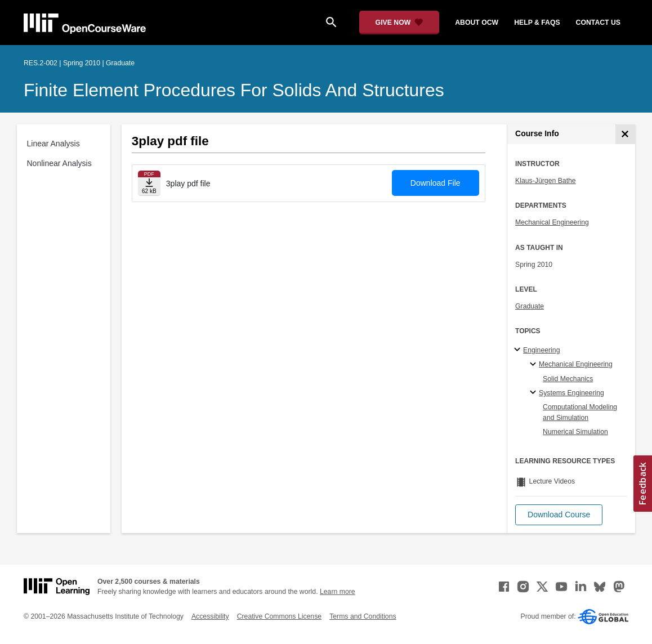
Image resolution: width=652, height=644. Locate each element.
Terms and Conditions (363, 616)
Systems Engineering (571, 393)
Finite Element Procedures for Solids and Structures (234, 90)
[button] (559, 515)
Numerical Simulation (575, 432)
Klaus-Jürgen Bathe (546, 181)
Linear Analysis (53, 144)
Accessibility (210, 616)
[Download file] (149, 183)
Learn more (338, 592)
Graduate (530, 306)
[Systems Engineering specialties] (535, 393)
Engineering (541, 350)
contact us (598, 23)
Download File (436, 183)
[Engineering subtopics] (519, 350)
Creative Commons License (279, 616)
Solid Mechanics (568, 379)
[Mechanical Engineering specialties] (535, 365)
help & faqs (537, 23)
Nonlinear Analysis (59, 163)
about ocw (477, 23)
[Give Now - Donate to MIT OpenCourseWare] (399, 23)
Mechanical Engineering (552, 222)
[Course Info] (625, 134)
